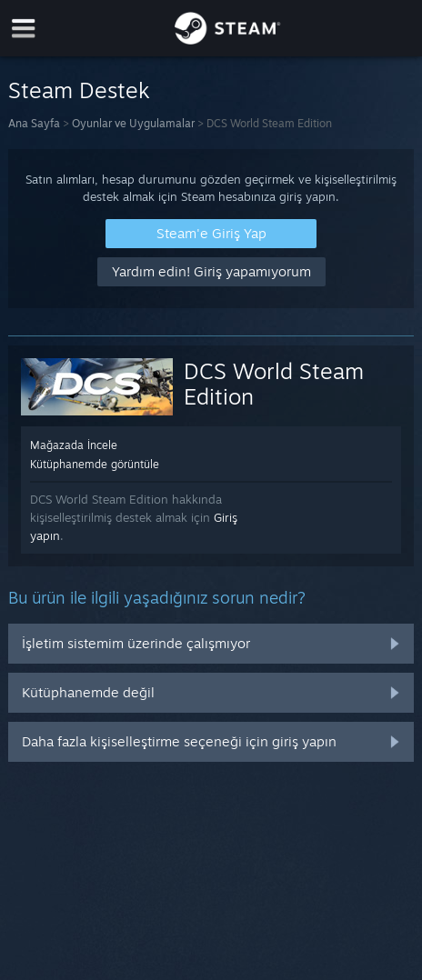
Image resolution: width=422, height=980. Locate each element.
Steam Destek (79, 90)
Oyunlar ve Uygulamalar (133, 123)
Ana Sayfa (34, 123)
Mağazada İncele (74, 445)
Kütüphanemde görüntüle (95, 464)
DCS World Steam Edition (274, 384)
